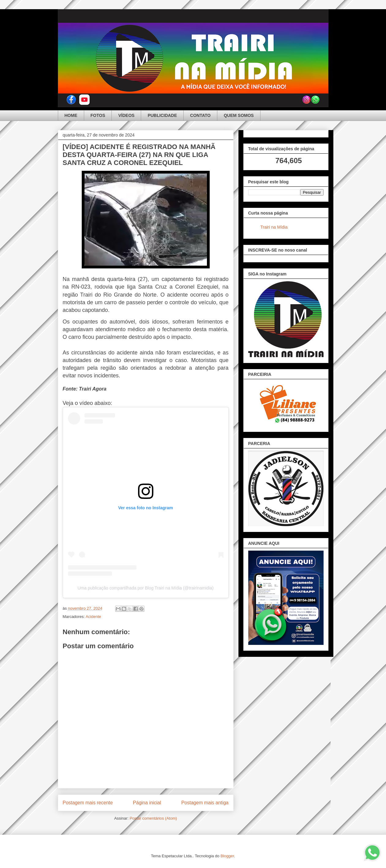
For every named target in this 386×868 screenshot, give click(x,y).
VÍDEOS (126, 115)
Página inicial (147, 803)
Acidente (94, 617)
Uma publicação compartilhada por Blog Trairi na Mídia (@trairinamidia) (146, 588)
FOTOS (98, 115)
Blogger (227, 856)
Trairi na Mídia (274, 227)
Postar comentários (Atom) (153, 818)
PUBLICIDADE (162, 115)
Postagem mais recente (88, 803)
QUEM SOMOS (239, 115)
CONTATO (200, 115)
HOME (71, 115)
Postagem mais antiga (205, 803)
